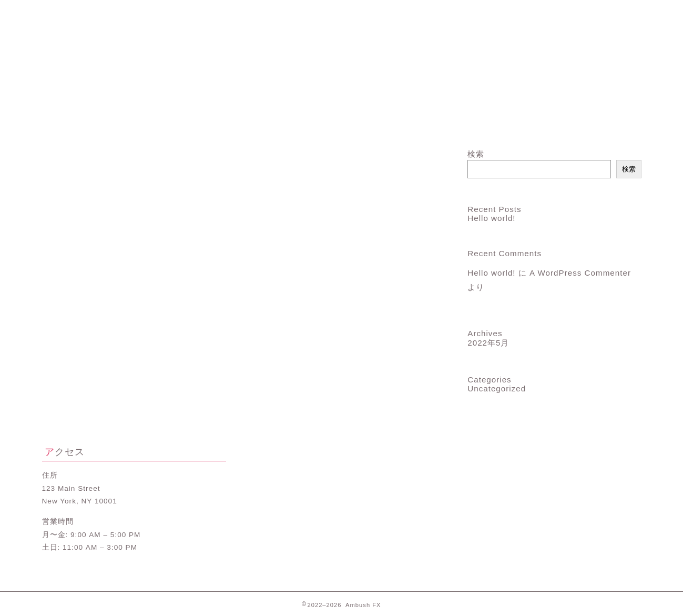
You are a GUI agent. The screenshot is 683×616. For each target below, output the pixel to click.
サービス (292, 122)
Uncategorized (497, 388)
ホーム (92, 122)
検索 (476, 154)
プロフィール (192, 122)
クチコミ (491, 122)
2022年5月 (488, 343)
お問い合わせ (591, 122)
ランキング (391, 122)
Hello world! (491, 218)
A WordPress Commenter (580, 273)
